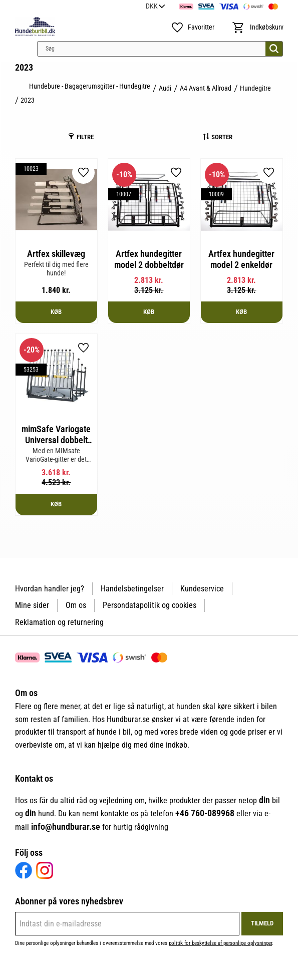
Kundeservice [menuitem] (202, 589)
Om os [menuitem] (76, 605)
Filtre (85, 137)
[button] (192, 28)
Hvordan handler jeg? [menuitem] (50, 589)
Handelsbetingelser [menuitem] (132, 589)
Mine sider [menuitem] (32, 605)
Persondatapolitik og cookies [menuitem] (150, 605)
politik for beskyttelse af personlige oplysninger (220, 943)
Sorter (222, 137)
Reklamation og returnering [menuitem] (59, 622)
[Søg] (274, 49)
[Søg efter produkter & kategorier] (160, 49)
